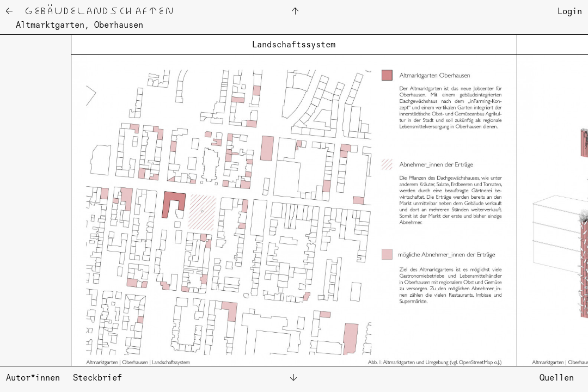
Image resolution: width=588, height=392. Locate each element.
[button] (44, 194)
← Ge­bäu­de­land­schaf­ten (89, 13)
